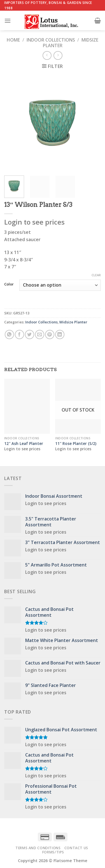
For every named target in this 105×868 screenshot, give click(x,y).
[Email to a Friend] (40, 334)
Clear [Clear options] (96, 275)
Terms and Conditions (38, 848)
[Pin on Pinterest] (50, 334)
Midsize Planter (73, 322)
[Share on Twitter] (30, 334)
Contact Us (76, 848)
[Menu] (8, 21)
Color (9, 284)
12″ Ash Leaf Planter (24, 444)
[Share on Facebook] (19, 334)
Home (13, 40)
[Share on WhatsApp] (9, 334)
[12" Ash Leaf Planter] (27, 406)
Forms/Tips (53, 852)
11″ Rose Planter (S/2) (76, 444)
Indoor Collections (51, 40)
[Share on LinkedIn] (60, 334)
